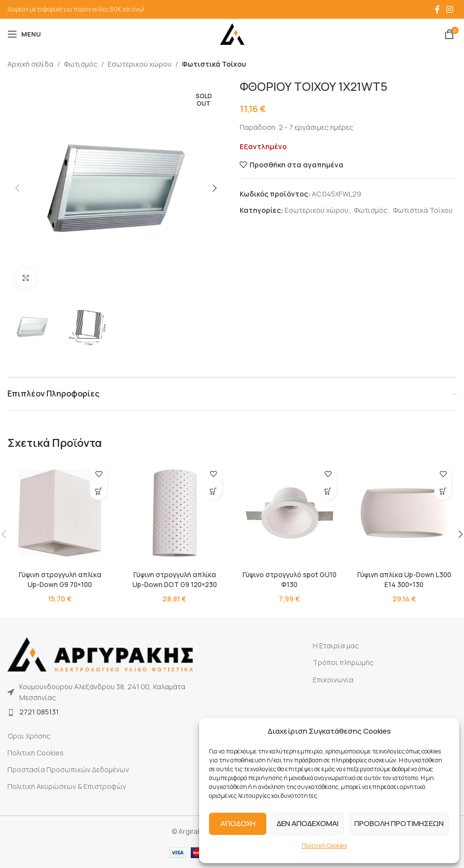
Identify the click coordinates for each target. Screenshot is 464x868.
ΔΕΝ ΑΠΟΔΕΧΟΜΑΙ (308, 823)
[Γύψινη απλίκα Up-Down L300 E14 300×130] (404, 513)
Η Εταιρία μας (336, 646)
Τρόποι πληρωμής (343, 662)
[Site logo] (232, 33)
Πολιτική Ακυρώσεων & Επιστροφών (67, 786)
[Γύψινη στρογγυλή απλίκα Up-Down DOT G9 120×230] (174, 513)
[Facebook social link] (437, 9)
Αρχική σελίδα (30, 64)
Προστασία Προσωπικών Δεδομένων (68, 769)
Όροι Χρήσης (29, 736)
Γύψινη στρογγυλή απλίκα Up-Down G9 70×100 (60, 579)
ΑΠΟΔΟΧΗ (238, 823)
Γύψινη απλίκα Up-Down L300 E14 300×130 (404, 579)
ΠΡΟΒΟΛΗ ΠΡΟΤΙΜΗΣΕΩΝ (399, 823)
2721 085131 (39, 712)
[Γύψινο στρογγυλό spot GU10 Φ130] (290, 513)
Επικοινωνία (333, 680)
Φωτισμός (81, 64)
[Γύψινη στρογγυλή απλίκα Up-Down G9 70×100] (60, 513)
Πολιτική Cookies (324, 846)
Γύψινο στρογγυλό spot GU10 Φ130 (289, 579)
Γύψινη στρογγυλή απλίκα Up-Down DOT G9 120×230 (175, 579)
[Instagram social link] (450, 9)
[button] (17, 188)
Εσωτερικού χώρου (140, 64)
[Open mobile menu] (24, 34)
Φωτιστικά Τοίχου (214, 64)
